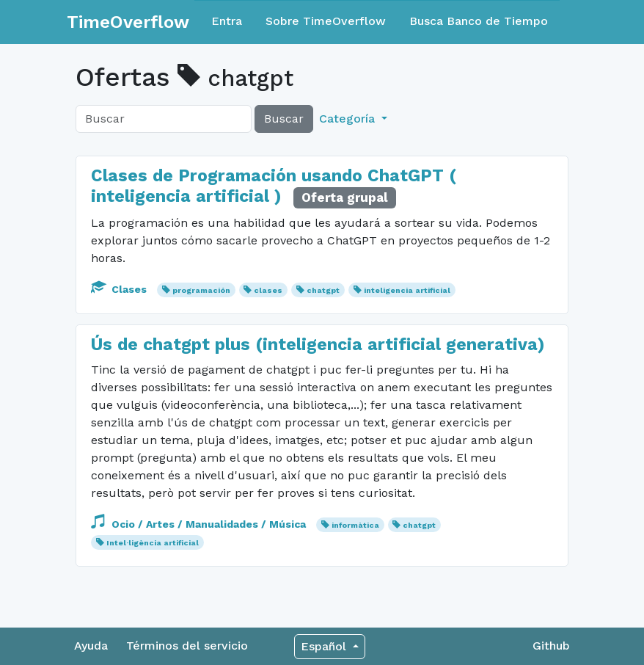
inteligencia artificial (407, 290)
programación (201, 290)
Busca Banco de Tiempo (479, 21)
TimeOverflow (128, 22)
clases (268, 290)
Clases (120, 289)
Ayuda (91, 646)
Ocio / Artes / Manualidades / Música (200, 524)
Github (551, 646)
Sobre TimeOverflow (326, 21)
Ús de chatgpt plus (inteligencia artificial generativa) (318, 345)
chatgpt (323, 290)
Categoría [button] (349, 119)
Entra (227, 21)
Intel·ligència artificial (153, 543)
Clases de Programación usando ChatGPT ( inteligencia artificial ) (274, 186)
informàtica (355, 525)
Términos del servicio (187, 646)
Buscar (284, 119)
